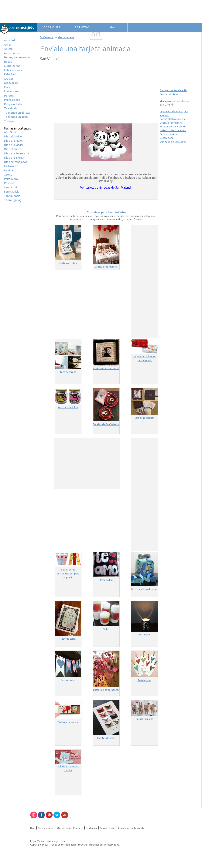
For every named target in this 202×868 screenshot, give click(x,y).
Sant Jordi (10, 187)
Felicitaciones (13, 70)
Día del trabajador (15, 162)
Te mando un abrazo (17, 113)
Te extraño (11, 108)
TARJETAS (82, 27)
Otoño (8, 175)
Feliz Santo (11, 74)
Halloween (11, 166)
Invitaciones (12, 91)
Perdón (9, 96)
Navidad (9, 170)
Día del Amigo (13, 136)
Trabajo (9, 121)
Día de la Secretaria (16, 153)
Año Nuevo (11, 132)
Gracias (9, 79)
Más (112, 27)
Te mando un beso (16, 117)
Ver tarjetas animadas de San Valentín (106, 187)
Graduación (11, 83)
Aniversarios (12, 53)
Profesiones (12, 100)
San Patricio (12, 192)
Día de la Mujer (13, 141)
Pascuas (9, 183)
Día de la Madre (14, 145)
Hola (7, 87)
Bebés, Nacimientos (17, 57)
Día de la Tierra (14, 158)
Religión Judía (13, 104)
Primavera (11, 179)
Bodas (8, 62)
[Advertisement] (92, 92)
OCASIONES (52, 27)
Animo (8, 49)
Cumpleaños (12, 66)
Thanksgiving (13, 200)
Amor (8, 45)
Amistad (9, 40)
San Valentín (12, 196)
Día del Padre (13, 149)
